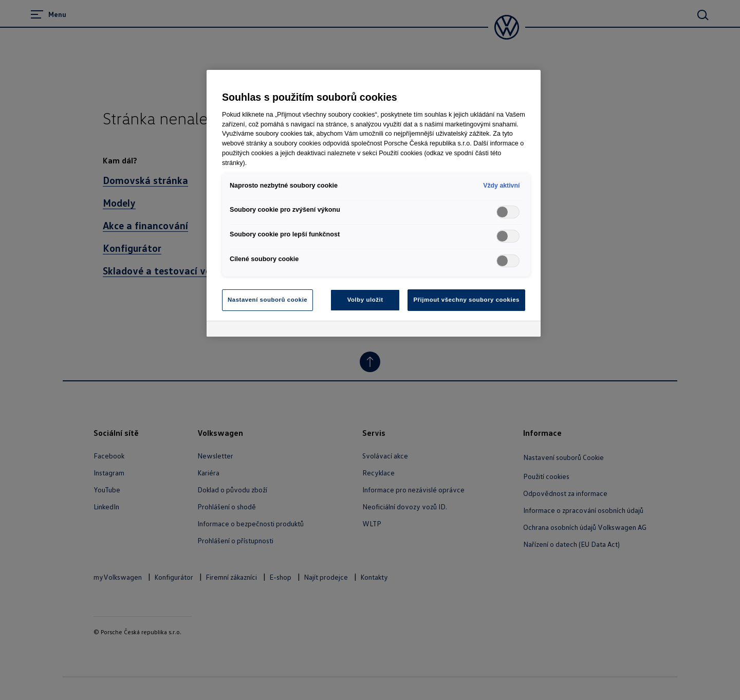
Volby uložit (365, 300)
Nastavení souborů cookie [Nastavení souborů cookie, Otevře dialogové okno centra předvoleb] (267, 300)
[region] (374, 203)
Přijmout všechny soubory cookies (466, 300)
